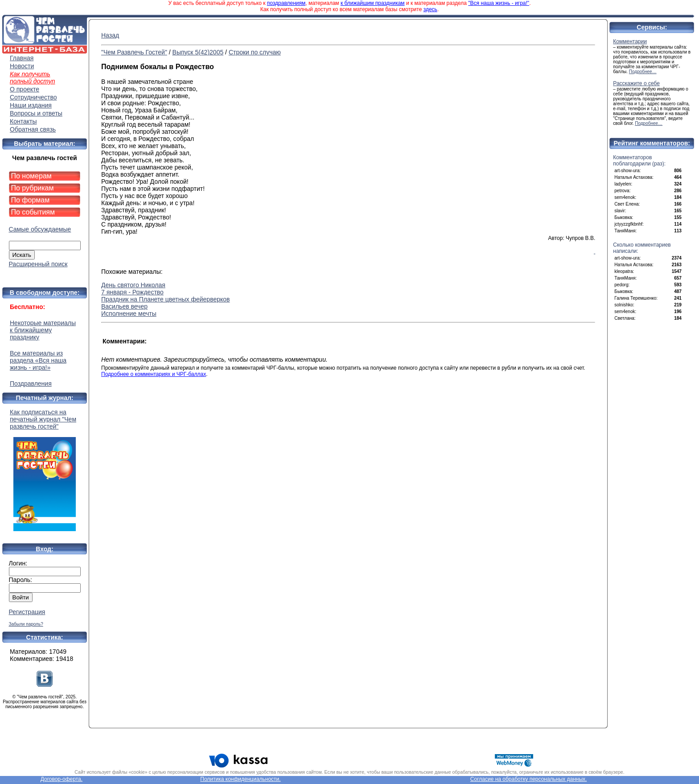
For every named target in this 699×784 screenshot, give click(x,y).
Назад (110, 35)
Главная (22, 58)
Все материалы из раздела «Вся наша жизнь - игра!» (38, 360)
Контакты (23, 121)
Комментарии (630, 41)
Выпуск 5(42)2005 (198, 52)
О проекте (25, 89)
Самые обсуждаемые (40, 229)
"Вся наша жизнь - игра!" (499, 3)
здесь (430, 9)
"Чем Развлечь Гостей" (134, 52)
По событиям (33, 212)
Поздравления (31, 384)
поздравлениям (286, 3)
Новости (22, 66)
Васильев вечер (124, 306)
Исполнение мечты (129, 314)
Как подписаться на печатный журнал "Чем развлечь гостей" (45, 470)
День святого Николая (133, 285)
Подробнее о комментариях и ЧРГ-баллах (154, 374)
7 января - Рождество (132, 292)
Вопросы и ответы (36, 113)
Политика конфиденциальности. (240, 779)
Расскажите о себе (636, 83)
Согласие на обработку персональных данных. (529, 779)
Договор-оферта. (62, 779)
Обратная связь (33, 129)
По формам (31, 200)
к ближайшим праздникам (373, 3)
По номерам (31, 176)
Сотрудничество (33, 97)
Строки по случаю (255, 52)
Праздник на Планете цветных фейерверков (166, 299)
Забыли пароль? (26, 624)
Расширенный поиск (38, 264)
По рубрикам (33, 188)
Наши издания (31, 105)
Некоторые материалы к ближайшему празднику (43, 330)
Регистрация (27, 612)
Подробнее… (643, 72)
